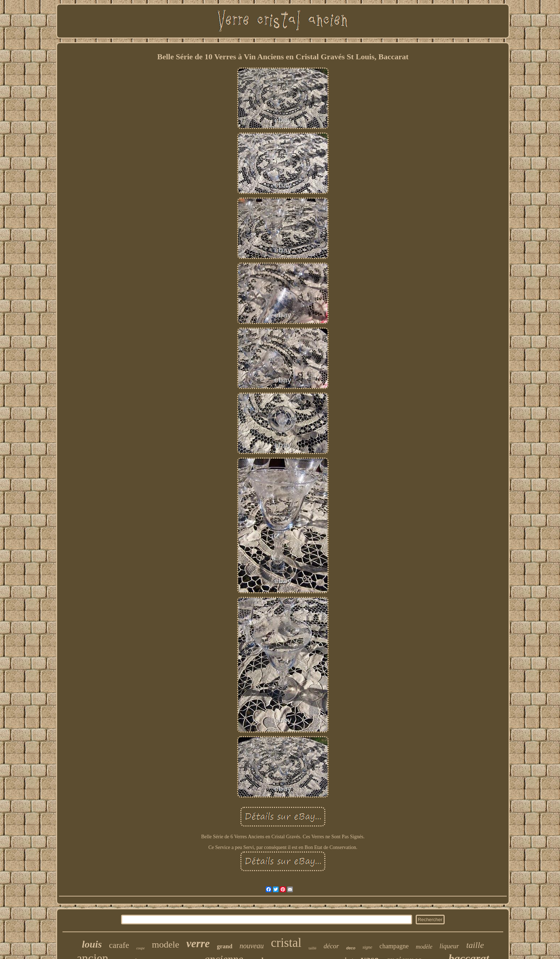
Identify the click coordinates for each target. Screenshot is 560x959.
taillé (312, 948)
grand (224, 946)
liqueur (449, 946)
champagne (394, 946)
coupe (140, 948)
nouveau (252, 946)
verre (198, 943)
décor (331, 946)
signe (367, 947)
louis (92, 944)
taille (475, 945)
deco (351, 948)
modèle (424, 947)
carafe (119, 945)
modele (166, 945)
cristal (286, 943)
